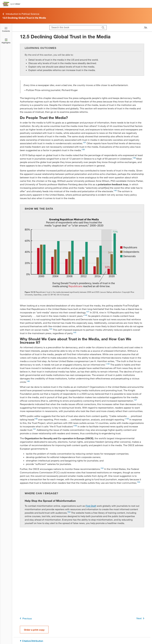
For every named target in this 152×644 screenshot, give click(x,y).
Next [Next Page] (141, 618)
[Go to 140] (115, 191)
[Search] (103, 28)
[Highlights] (6, 41)
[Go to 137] (84, 143)
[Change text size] (146, 28)
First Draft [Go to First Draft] (91, 506)
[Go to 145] (108, 365)
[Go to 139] (134, 159)
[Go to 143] (51, 330)
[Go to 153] (139, 483)
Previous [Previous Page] (25, 618)
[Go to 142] (86, 316)
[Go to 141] (88, 312)
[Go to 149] (127, 419)
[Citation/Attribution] (82, 641)
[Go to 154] (69, 513)
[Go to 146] (28, 382)
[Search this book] (75, 28)
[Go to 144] (75, 333)
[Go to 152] (102, 469)
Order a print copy (34, 630)
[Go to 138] (83, 150)
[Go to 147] (135, 401)
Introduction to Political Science (21, 14)
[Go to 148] (36, 419)
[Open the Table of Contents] (6, 29)
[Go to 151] (34, 430)
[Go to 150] (75, 426)
